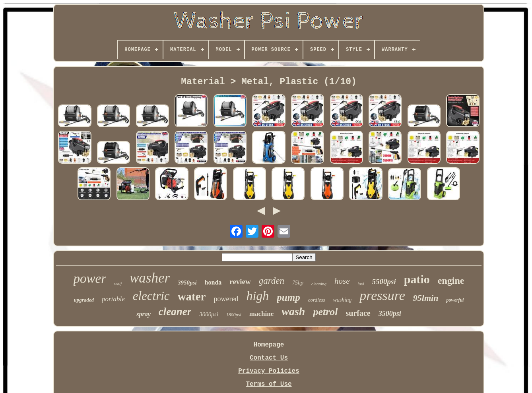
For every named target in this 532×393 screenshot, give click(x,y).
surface (358, 313)
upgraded (84, 300)
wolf (118, 284)
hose (342, 281)
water (192, 296)
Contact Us (269, 358)
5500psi (384, 282)
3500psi (390, 314)
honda (213, 282)
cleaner (175, 312)
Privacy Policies (269, 371)
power (90, 279)
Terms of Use (269, 384)
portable (113, 299)
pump (288, 297)
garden (272, 281)
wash (293, 311)
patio (417, 279)
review (240, 282)
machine (261, 314)
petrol (325, 312)
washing (343, 300)
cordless (317, 300)
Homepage (269, 345)
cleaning (319, 284)
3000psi (209, 314)
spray (144, 314)
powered (226, 299)
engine (451, 281)
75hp (298, 283)
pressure (382, 295)
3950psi (187, 283)
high (257, 296)
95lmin (426, 298)
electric (151, 296)
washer (150, 278)
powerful (455, 300)
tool (361, 284)
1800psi (234, 315)
